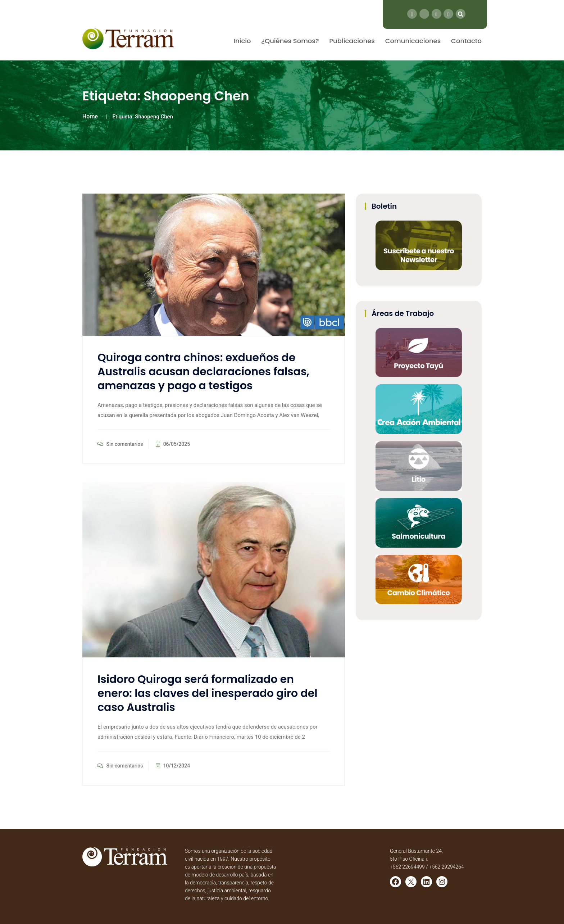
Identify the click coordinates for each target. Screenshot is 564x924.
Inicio (242, 41)
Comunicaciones (413, 41)
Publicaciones (352, 41)
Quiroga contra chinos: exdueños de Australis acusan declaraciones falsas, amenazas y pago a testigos (203, 372)
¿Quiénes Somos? (290, 41)
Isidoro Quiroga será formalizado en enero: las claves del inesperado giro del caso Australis (208, 693)
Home (90, 116)
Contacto (466, 41)
